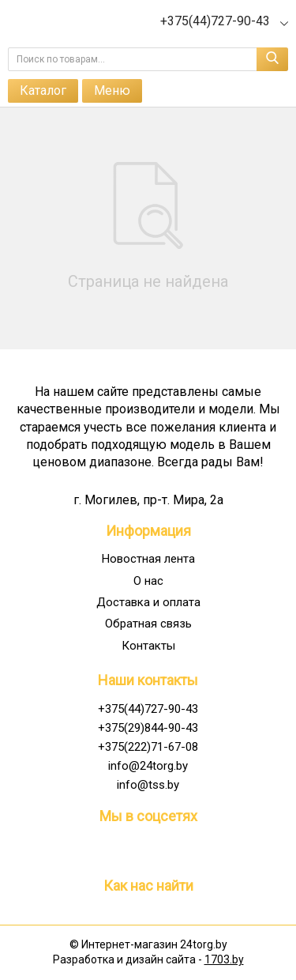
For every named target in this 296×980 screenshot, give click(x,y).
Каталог (43, 90)
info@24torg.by (148, 766)
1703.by (224, 959)
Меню (112, 90)
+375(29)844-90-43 (148, 728)
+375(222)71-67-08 (148, 747)
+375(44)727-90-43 (148, 709)
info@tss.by (148, 785)
